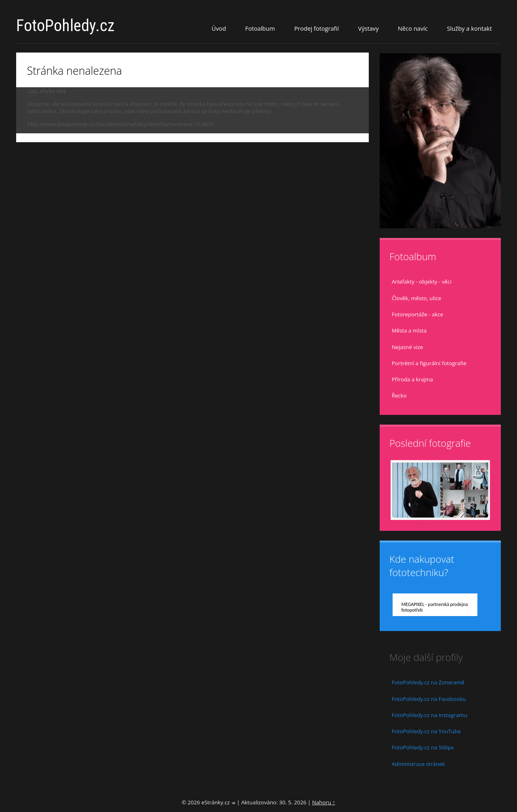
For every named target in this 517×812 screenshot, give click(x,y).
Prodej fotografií (316, 28)
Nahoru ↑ (324, 802)
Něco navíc (413, 28)
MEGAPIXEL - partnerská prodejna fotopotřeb (435, 607)
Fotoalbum (260, 28)
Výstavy (368, 28)
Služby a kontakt (470, 28)
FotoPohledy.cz (65, 26)
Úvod (219, 28)
